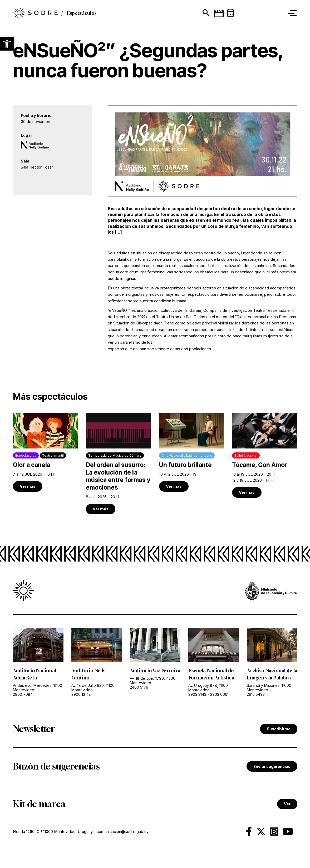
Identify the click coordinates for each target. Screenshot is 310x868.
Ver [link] (287, 804)
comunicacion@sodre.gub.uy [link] (123, 832)
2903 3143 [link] (197, 694)
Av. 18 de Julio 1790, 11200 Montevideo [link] (153, 680)
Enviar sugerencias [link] (272, 766)
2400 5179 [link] (139, 687)
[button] (7, 44)
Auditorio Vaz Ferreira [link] (155, 670)
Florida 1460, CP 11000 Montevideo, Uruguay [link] (53, 832)
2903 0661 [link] (219, 694)
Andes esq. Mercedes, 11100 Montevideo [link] (38, 688)
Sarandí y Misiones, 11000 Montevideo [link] (269, 688)
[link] (46, 452)
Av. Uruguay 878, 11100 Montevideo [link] (208, 688)
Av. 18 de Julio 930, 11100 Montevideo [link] (93, 688)
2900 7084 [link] (23, 694)
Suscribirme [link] (279, 729)
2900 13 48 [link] (81, 694)
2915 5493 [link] (256, 694)
